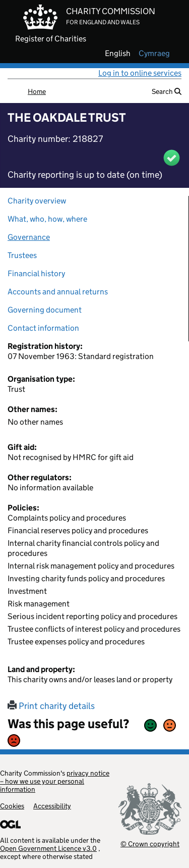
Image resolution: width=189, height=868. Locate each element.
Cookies (12, 806)
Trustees (22, 255)
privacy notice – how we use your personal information (55, 781)
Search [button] (167, 91)
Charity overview (37, 201)
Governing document (45, 310)
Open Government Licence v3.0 (48, 848)
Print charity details (51, 706)
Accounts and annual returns (58, 292)
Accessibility (52, 806)
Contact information (43, 328)
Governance (29, 237)
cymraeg (154, 54)
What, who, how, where (47, 219)
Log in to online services (140, 73)
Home (37, 91)
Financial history (36, 273)
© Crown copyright (150, 844)
